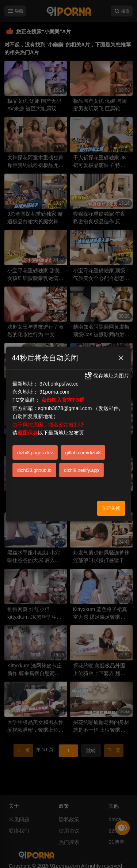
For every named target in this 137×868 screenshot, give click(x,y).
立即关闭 (111, 508)
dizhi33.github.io (34, 470)
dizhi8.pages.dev (35, 453)
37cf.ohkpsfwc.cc (59, 384)
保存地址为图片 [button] (106, 376)
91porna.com (54, 392)
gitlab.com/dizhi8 (83, 453)
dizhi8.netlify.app (81, 470)
